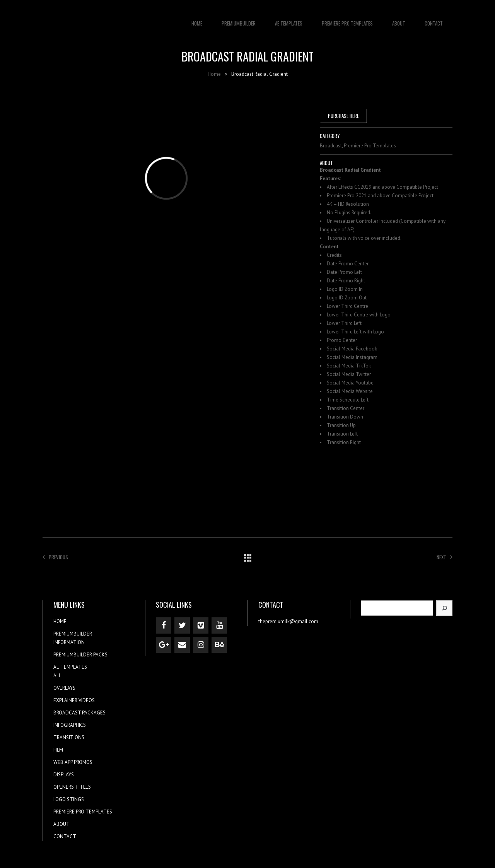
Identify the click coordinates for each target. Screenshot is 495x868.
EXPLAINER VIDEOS (74, 700)
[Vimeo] (201, 625)
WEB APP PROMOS (73, 762)
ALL (57, 676)
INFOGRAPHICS (70, 725)
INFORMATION (69, 642)
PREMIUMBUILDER (239, 19)
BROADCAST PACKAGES (79, 713)
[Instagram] (201, 645)
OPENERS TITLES (72, 787)
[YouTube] (219, 625)
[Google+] (164, 645)
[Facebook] (164, 625)
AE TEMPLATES (289, 19)
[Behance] (219, 645)
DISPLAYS (64, 775)
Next (445, 557)
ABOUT (399, 19)
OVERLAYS (64, 688)
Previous (55, 557)
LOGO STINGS (69, 799)
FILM (58, 750)
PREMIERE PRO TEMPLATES (347, 19)
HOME (197, 19)
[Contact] (182, 645)
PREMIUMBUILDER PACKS (80, 655)
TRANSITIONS (69, 737)
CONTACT (434, 19)
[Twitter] (182, 625)
